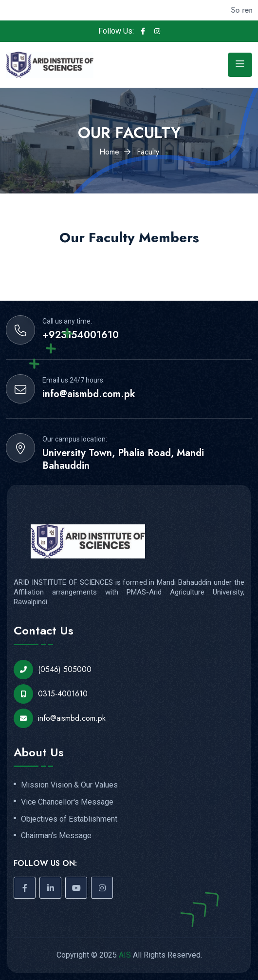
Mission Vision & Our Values (69, 785)
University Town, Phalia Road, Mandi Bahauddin (123, 460)
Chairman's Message (56, 836)
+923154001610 (81, 335)
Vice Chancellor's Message (67, 802)
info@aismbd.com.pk (89, 394)
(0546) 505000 (53, 670)
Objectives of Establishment (69, 819)
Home (109, 152)
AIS (125, 955)
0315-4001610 (51, 694)
